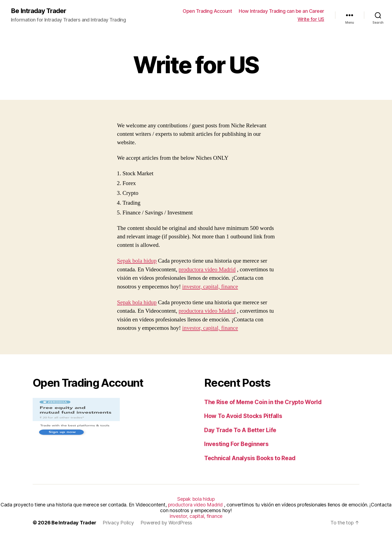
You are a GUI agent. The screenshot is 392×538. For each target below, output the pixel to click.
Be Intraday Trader (39, 11)
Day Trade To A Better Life (240, 430)
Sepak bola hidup (137, 261)
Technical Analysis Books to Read (250, 458)
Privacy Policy (118, 523)
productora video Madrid (207, 270)
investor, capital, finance (210, 287)
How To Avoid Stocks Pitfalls (243, 416)
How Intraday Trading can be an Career (281, 11)
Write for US (311, 19)
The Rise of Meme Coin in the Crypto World (263, 402)
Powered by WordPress (166, 523)
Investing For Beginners (236, 444)
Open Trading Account (207, 11)
